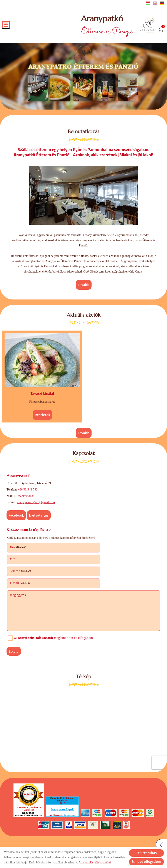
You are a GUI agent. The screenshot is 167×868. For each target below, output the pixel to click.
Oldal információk (38, 841)
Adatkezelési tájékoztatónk (95, 862)
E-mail (97, 555)
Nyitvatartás (39, 512)
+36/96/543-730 (28, 486)
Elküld (14, 624)
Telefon (21, 555)
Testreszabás (146, 853)
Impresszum (110, 841)
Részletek (42, 413)
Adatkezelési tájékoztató (70, 841)
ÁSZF (94, 841)
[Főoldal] (148, 26)
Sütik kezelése (131, 841)
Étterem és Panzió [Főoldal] (106, 26)
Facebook (16, 512)
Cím (90, 543)
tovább (84, 284)
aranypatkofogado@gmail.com (36, 499)
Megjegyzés (18, 567)
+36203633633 (25, 493)
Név (18, 543)
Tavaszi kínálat (42, 392)
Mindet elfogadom (146, 862)
